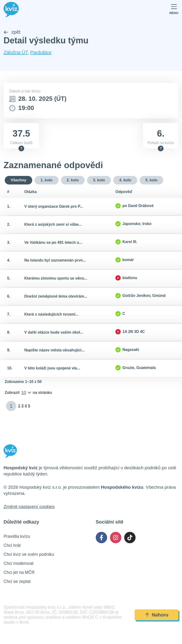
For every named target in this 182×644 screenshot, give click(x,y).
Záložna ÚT (16, 53)
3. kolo (99, 180)
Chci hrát (12, 546)
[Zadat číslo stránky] (11, 406)
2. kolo (73, 180)
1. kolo (47, 180)
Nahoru (157, 615)
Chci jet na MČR (19, 573)
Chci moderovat (18, 564)
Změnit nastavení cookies (29, 507)
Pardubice (41, 53)
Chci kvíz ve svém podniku (29, 555)
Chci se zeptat (17, 582)
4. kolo (125, 180)
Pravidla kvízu (17, 537)
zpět (12, 32)
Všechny (18, 180)
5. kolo (152, 180)
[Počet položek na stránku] (28, 393)
